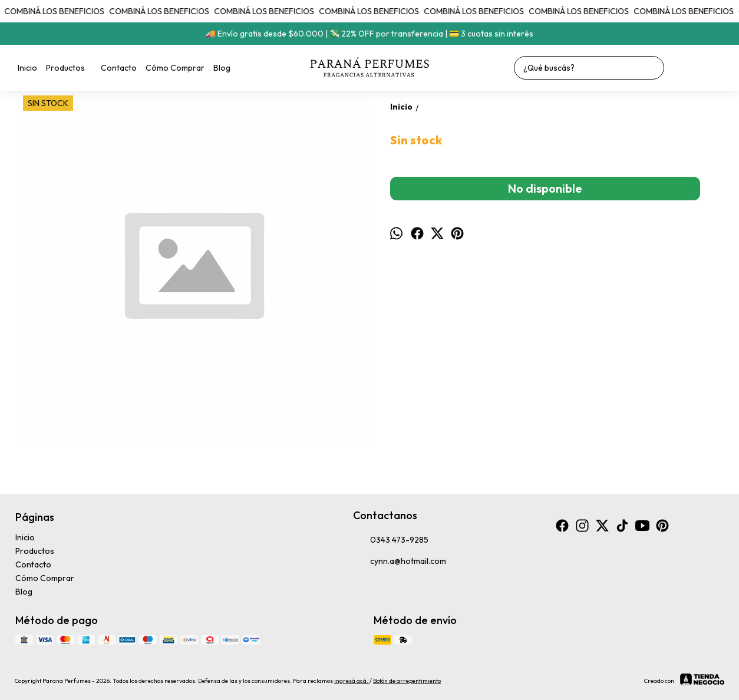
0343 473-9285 (391, 540)
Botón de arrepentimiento (407, 681)
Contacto (119, 68)
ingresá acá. (352, 681)
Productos (71, 68)
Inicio (27, 68)
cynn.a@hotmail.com (400, 562)
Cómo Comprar (175, 68)
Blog (222, 68)
